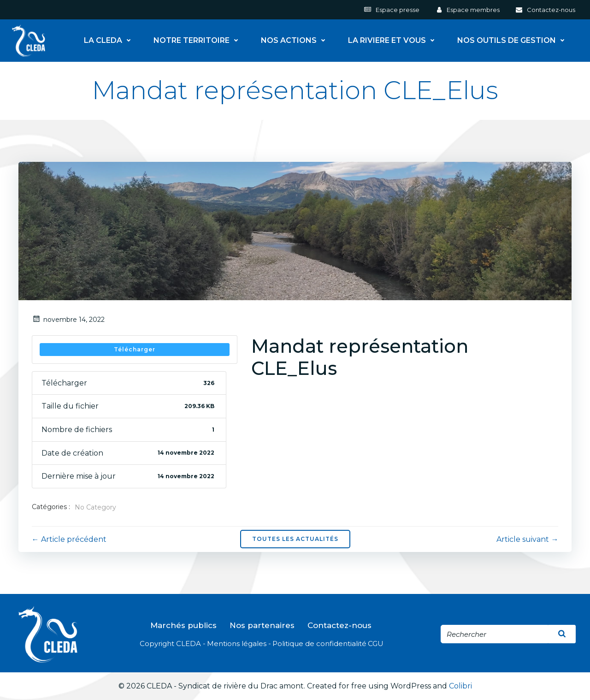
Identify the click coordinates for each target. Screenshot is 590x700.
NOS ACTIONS (296, 40)
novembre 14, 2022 (68, 320)
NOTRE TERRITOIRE (199, 40)
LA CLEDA (110, 40)
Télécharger (135, 349)
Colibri (460, 687)
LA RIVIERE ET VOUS (394, 40)
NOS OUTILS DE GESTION (514, 40)
